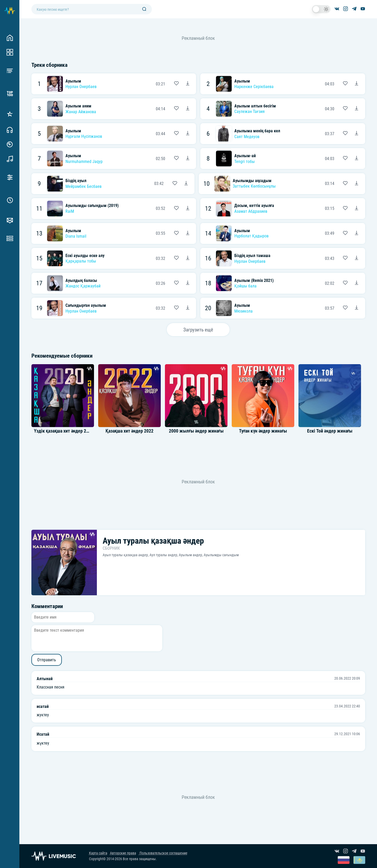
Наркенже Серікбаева (254, 87)
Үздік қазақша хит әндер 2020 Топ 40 (71, 431)
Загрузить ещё (198, 330)
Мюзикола (243, 311)
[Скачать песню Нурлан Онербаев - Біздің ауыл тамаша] (357, 258)
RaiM (70, 211)
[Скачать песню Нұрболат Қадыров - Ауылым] (357, 233)
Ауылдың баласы (81, 280)
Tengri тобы (245, 162)
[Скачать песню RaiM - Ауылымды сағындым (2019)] (188, 209)
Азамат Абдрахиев (251, 211)
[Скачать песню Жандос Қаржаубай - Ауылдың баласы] (188, 283)
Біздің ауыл (76, 181)
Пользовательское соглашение (163, 853)
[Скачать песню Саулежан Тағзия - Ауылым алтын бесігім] (357, 109)
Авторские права (123, 853)
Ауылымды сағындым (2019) (92, 206)
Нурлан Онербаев (81, 87)
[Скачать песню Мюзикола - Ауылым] (357, 308)
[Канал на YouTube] (363, 9)
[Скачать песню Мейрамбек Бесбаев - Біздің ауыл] (186, 184)
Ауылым (73, 81)
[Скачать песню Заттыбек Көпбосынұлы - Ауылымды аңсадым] (357, 184)
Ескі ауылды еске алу (85, 256)
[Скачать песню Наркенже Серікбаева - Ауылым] (357, 84)
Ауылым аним (78, 106)
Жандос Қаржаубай (83, 286)
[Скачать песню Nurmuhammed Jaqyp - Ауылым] (188, 159)
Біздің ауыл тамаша (253, 256)
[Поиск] (144, 9)
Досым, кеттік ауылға (254, 206)
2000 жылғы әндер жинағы (196, 431)
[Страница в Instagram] (346, 9)
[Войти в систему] (375, 2)
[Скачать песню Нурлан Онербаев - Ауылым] (188, 84)
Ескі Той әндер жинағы (330, 431)
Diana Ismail (76, 236)
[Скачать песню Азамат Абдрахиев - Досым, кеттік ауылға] (357, 209)
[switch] (321, 9)
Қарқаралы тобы (81, 261)
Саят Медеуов (247, 137)
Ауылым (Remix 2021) (254, 280)
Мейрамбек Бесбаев (84, 186)
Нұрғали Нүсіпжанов (84, 136)
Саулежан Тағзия (250, 111)
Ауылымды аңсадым (252, 181)
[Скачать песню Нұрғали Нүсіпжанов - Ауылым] (188, 134)
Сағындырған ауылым (86, 305)
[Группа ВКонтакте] (337, 9)
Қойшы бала (245, 286)
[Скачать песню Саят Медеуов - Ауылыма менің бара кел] (357, 134)
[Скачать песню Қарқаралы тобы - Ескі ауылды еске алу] (188, 258)
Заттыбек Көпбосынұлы (254, 186)
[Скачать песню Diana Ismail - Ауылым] (188, 233)
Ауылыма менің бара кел (257, 131)
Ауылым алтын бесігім (255, 106)
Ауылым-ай (245, 156)
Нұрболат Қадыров (251, 236)
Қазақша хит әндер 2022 (129, 431)
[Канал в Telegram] (354, 9)
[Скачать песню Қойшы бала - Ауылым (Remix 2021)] (357, 283)
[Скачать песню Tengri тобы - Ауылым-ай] (357, 159)
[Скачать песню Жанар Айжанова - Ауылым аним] (188, 109)
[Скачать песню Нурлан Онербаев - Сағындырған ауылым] (188, 308)
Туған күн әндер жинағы (263, 431)
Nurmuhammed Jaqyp (84, 162)
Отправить (47, 660)
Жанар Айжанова (81, 112)
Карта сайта (98, 853)
